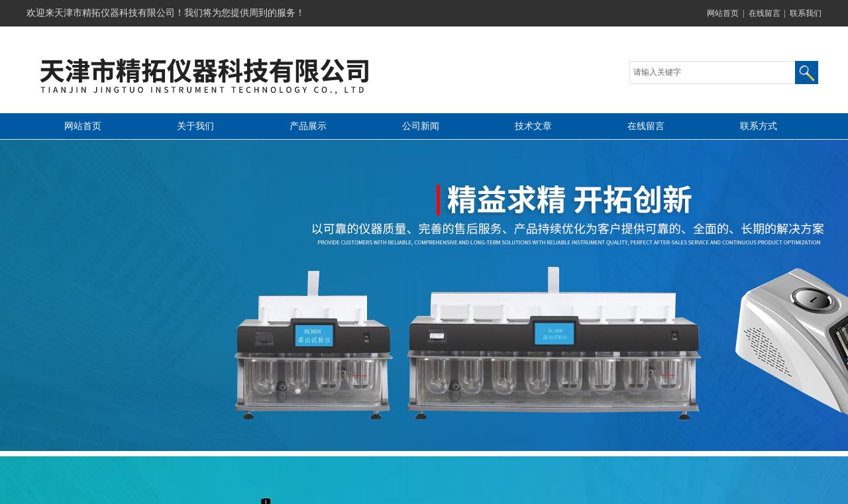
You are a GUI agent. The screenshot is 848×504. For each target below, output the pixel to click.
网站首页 (723, 13)
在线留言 (765, 13)
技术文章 (533, 126)
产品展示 (308, 126)
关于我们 (195, 126)
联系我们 (806, 13)
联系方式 (759, 126)
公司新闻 (421, 126)
